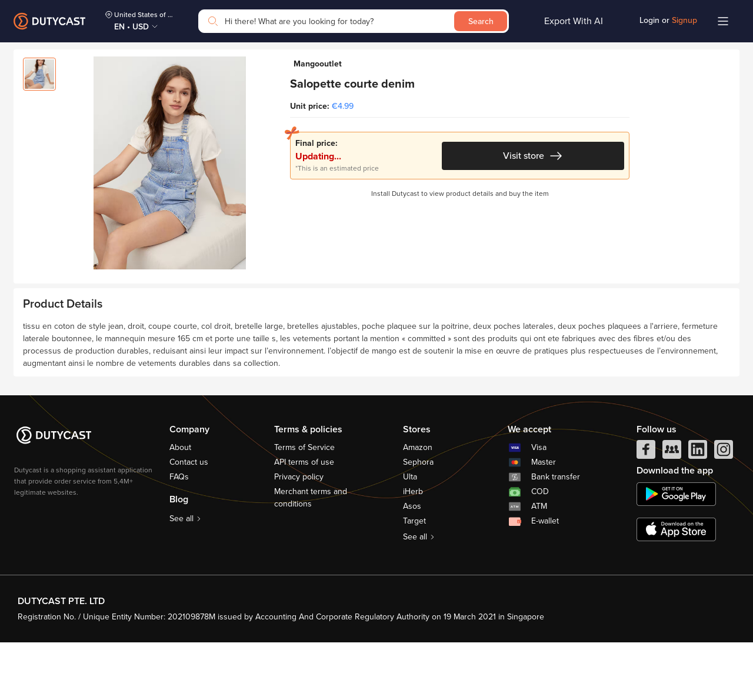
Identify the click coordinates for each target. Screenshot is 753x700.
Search (481, 21)
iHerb (413, 549)
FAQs (179, 534)
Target (414, 579)
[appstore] (676, 587)
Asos (412, 564)
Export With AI (574, 21)
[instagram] (724, 510)
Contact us (189, 520)
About (180, 505)
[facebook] (646, 510)
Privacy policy (299, 534)
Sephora (418, 520)
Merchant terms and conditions (311, 555)
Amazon (418, 505)
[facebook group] (672, 510)
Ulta (410, 534)
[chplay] (676, 552)
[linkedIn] (698, 510)
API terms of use (304, 520)
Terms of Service (304, 505)
